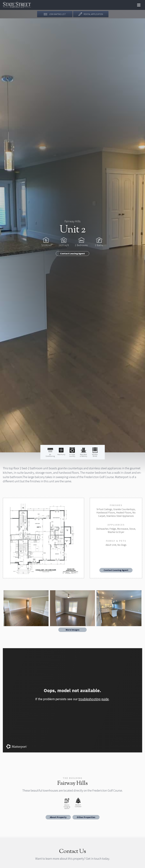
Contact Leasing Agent (72, 253)
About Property (58, 817)
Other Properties (86, 817)
